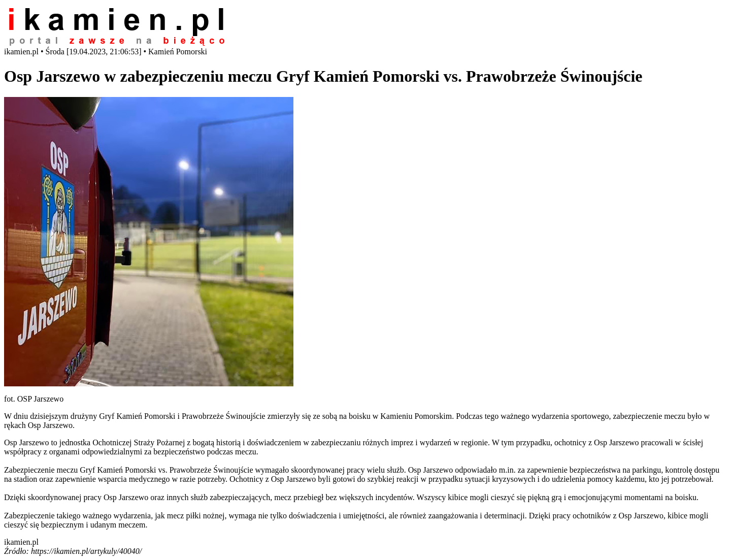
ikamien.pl (21, 542)
